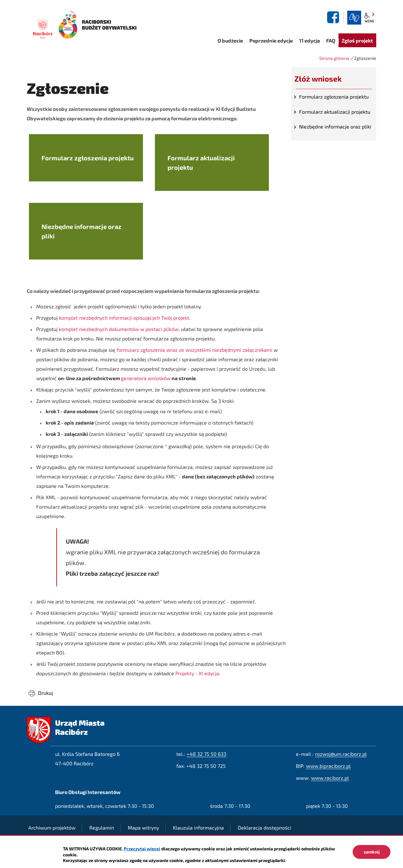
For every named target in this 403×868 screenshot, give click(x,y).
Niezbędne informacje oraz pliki (335, 126)
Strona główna (334, 58)
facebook (334, 17)
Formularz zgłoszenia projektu (334, 97)
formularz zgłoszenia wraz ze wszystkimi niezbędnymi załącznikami (195, 350)
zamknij (372, 852)
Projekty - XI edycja (197, 673)
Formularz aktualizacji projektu (335, 112)
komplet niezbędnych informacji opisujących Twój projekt (124, 318)
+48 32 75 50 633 (207, 754)
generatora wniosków (146, 378)
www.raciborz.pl (330, 778)
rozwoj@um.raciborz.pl (341, 754)
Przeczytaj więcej (142, 849)
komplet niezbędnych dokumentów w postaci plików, (119, 329)
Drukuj (45, 693)
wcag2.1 (369, 18)
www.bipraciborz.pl (328, 766)
